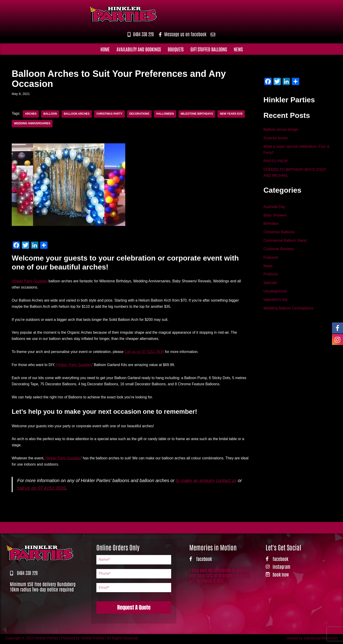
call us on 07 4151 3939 (42, 490)
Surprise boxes (276, 138)
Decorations (140, 114)
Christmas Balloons (279, 233)
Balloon (50, 114)
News (238, 49)
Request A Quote (134, 609)
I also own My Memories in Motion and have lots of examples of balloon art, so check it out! (221, 577)
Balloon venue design (281, 130)
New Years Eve (233, 114)
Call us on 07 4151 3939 (145, 352)
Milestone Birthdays (198, 114)
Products (271, 276)
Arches (31, 114)
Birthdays (271, 224)
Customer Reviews (279, 250)
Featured (271, 259)
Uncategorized (275, 293)
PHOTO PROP (276, 162)
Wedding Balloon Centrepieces (289, 310)
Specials (270, 284)
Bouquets (176, 49)
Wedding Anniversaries (32, 124)
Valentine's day (276, 301)
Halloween (166, 114)
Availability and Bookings (139, 49)
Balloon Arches (77, 114)
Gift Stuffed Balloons (209, 49)
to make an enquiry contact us (208, 482)
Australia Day (274, 207)
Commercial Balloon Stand (285, 241)
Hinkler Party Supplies (30, 281)
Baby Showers (275, 216)
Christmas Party (110, 114)
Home (105, 49)
